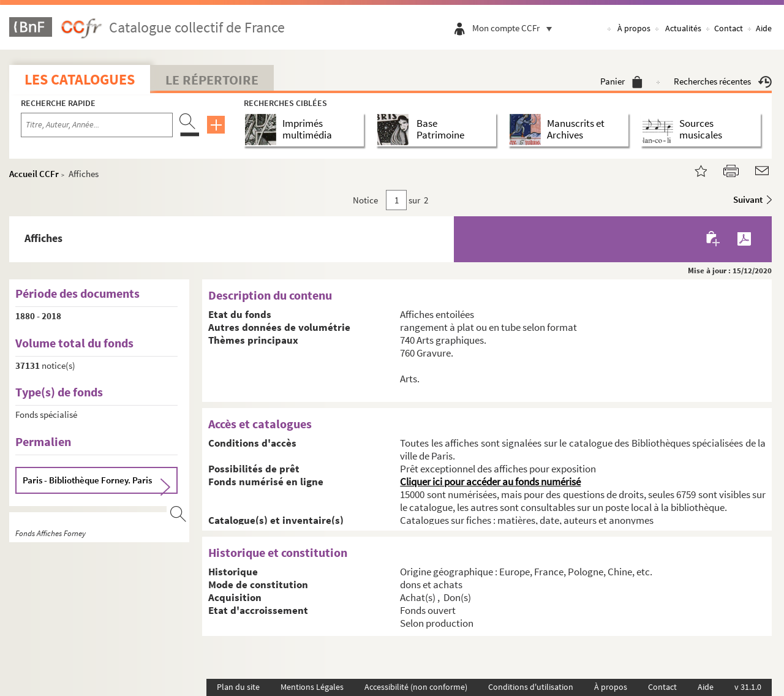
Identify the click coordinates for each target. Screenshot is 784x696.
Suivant (748, 199)
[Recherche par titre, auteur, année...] (97, 125)
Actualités (683, 28)
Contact (729, 28)
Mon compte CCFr (515, 28)
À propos (634, 28)
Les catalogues (80, 79)
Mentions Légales (312, 687)
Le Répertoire (212, 80)
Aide (764, 28)
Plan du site (238, 687)
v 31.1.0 (748, 687)
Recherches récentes (723, 81)
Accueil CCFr (34, 174)
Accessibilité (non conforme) (416, 687)
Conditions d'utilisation (531, 687)
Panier (621, 81)
